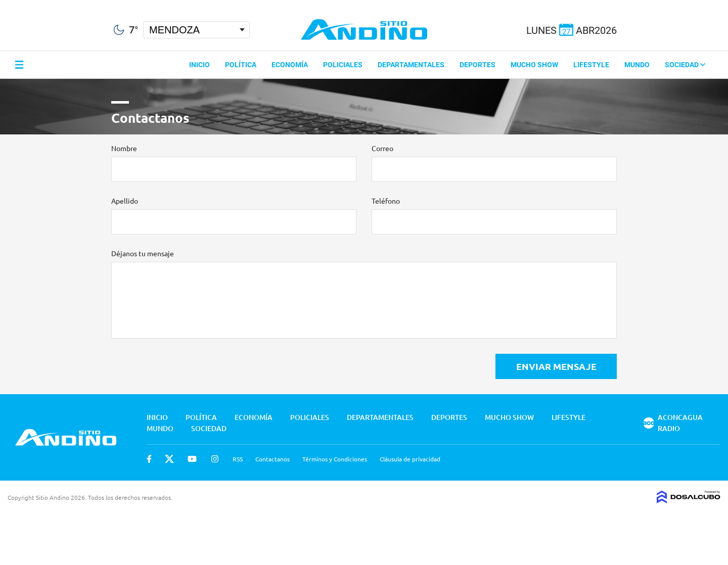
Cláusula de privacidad (410, 459)
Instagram (215, 459)
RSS (238, 459)
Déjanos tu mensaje (143, 253)
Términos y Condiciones (335, 459)
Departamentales (411, 65)
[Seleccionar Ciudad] (196, 30)
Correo (382, 148)
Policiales (343, 65)
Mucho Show (534, 65)
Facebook (149, 459)
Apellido (125, 201)
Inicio (199, 65)
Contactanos (272, 459)
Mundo (637, 65)
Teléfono (386, 201)
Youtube (192, 459)
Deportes (477, 65)
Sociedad (685, 65)
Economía (290, 65)
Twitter (169, 459)
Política (241, 65)
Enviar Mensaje (556, 366)
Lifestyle (591, 65)
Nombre (124, 148)
